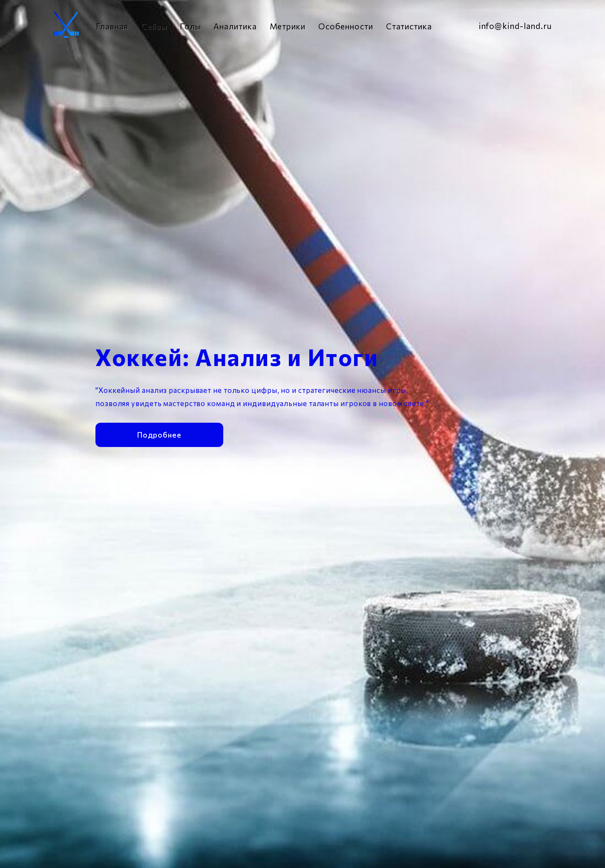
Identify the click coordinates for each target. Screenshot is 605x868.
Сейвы (154, 26)
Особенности (346, 26)
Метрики (288, 26)
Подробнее (159, 427)
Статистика (409, 26)
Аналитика (235, 26)
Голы (190, 26)
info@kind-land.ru (515, 26)
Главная (112, 26)
